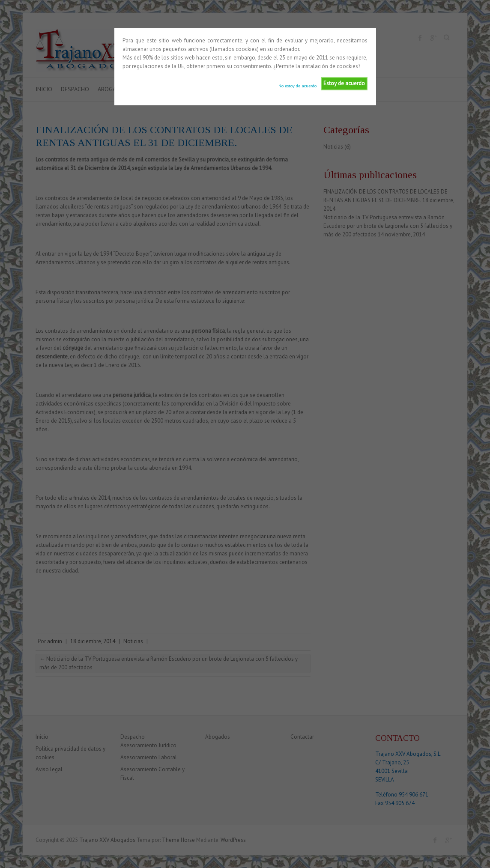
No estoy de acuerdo (297, 86)
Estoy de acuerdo (344, 83)
